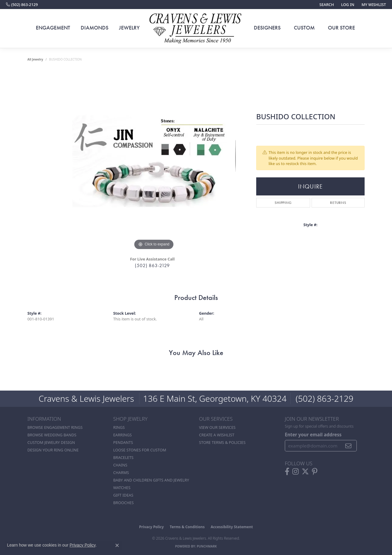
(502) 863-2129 (152, 265)
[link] (22, 5)
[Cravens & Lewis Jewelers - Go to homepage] (196, 29)
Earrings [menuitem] (123, 435)
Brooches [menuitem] (123, 503)
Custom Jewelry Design (51, 442)
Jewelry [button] (129, 28)
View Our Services (217, 427)
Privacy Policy (151, 527)
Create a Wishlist (217, 435)
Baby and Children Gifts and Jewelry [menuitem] (151, 480)
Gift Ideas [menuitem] (123, 495)
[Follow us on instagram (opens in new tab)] (296, 472)
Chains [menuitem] (120, 465)
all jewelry (35, 59)
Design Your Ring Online (53, 450)
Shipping (283, 203)
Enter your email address (313, 435)
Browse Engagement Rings (55, 427)
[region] (154, 161)
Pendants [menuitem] (123, 442)
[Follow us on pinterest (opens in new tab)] (315, 472)
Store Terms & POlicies (222, 442)
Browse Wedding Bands (52, 435)
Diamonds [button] (95, 28)
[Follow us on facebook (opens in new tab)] (287, 472)
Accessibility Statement (232, 527)
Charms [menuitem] (121, 472)
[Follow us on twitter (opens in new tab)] (305, 472)
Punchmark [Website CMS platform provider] (207, 546)
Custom (304, 28)
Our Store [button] (341, 28)
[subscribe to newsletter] (348, 446)
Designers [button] (267, 28)
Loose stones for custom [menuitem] (140, 450)
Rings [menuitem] (119, 427)
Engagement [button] (53, 28)
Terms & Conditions (187, 527)
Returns (338, 203)
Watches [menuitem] (122, 488)
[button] (326, 5)
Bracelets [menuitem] (123, 457)
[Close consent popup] (117, 545)
